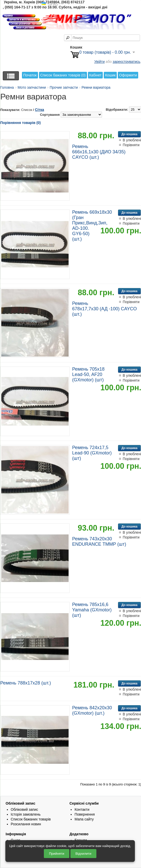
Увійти (100, 62)
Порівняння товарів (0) (21, 123)
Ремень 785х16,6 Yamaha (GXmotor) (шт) (92, 610)
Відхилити (84, 854)
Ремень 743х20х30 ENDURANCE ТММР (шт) (99, 541)
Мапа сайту (84, 819)
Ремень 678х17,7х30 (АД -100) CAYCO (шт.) (105, 309)
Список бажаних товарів (31, 819)
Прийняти (57, 854)
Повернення (85, 814)
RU (56, 4)
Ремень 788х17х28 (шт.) (26, 683)
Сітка (40, 110)
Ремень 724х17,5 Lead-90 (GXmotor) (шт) (92, 453)
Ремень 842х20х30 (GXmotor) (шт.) (92, 710)
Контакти (82, 809)
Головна (7, 87)
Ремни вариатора (96, 87)
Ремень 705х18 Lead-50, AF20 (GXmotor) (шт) (88, 374)
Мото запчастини (32, 87)
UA (50, 4)
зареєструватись (126, 62)
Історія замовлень (26, 814)
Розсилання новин (26, 824)
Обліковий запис (24, 809)
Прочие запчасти (64, 87)
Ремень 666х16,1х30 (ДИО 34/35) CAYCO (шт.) (99, 152)
